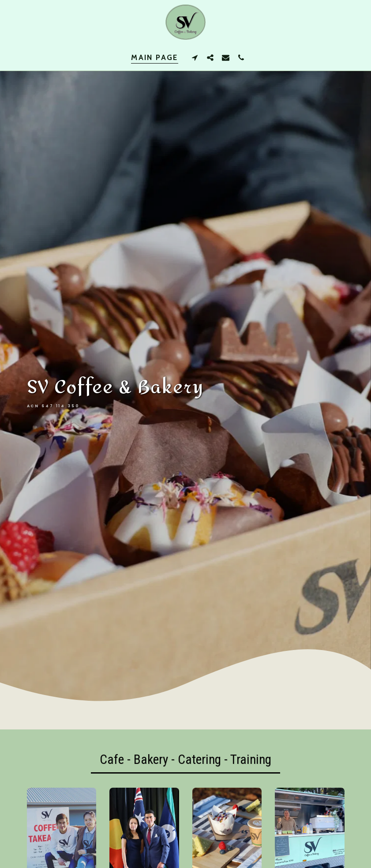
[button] (195, 57)
